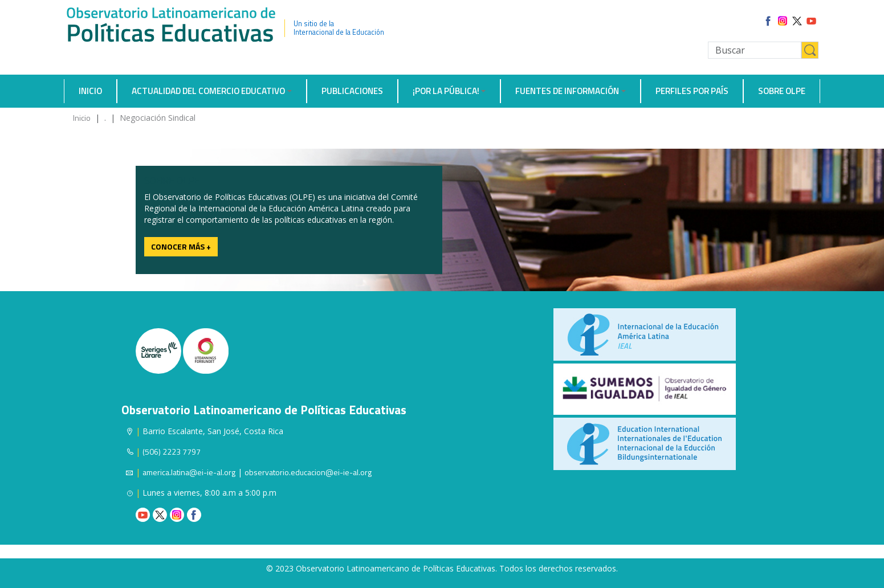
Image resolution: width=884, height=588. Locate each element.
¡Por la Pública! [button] (446, 91)
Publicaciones (352, 91)
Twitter (160, 515)
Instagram (177, 515)
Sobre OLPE (782, 91)
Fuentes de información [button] (567, 91)
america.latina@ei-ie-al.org (189, 472)
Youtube (143, 515)
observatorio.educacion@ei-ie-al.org (308, 472)
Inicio (90, 91)
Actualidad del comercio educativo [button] (208, 91)
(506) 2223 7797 (172, 452)
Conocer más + (181, 246)
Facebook (194, 515)
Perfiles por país (692, 91)
